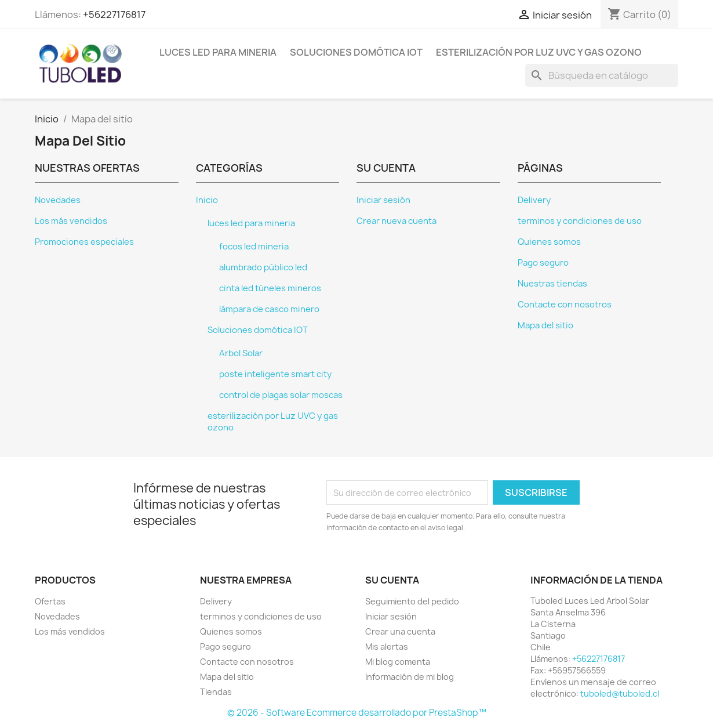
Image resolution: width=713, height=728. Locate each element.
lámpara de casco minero (269, 309)
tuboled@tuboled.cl (620, 693)
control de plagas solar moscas (281, 395)
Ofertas (50, 601)
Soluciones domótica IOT (356, 52)
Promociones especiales (84, 242)
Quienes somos (549, 242)
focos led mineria (254, 247)
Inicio (207, 200)
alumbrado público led (263, 267)
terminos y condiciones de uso (580, 221)
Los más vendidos (71, 221)
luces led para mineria (218, 52)
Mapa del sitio (545, 325)
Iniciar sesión (383, 200)
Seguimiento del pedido (412, 601)
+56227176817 (114, 15)
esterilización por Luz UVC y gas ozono (539, 52)
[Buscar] (602, 75)
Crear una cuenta (400, 631)
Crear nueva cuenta (396, 221)
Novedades (58, 200)
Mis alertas (387, 646)
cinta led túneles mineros (270, 288)
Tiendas (216, 692)
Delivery (534, 200)
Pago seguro (543, 263)
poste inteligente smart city (275, 374)
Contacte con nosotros (565, 305)
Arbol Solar (241, 353)
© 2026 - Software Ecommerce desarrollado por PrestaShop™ (357, 713)
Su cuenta (392, 580)
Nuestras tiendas (552, 284)
